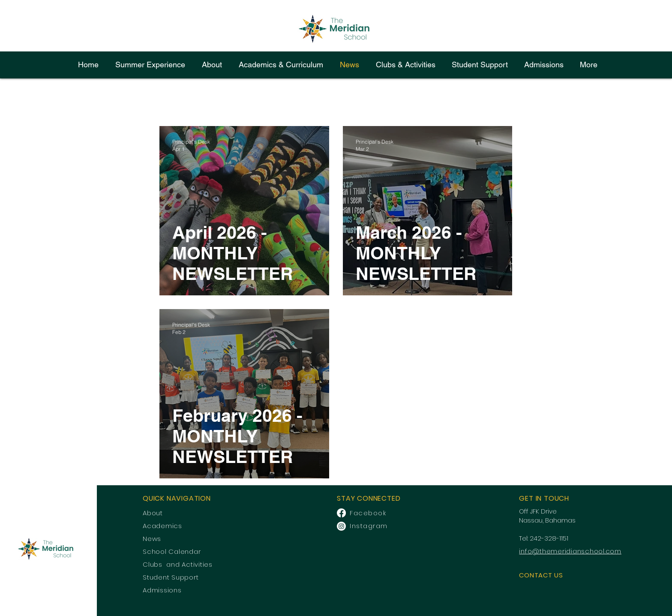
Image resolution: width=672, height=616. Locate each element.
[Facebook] (341, 513)
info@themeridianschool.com (570, 551)
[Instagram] (341, 526)
